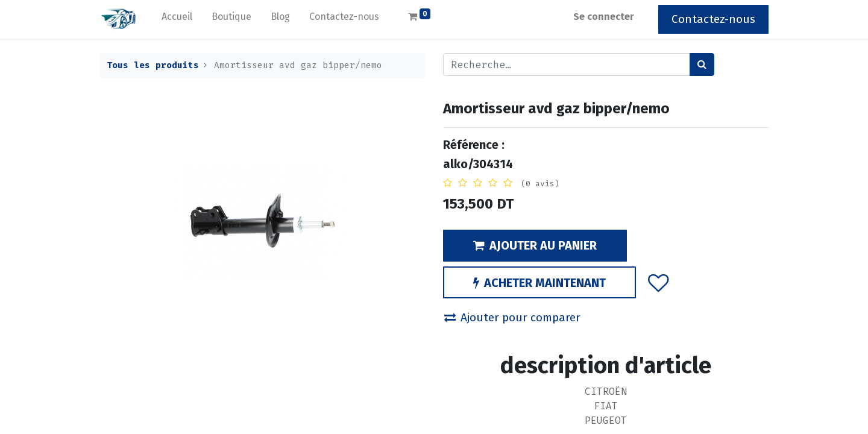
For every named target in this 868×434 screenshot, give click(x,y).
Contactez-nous (713, 19)
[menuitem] (177, 19)
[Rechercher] (702, 64)
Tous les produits (153, 65)
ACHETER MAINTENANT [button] (539, 283)
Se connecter (604, 17)
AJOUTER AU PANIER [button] (535, 245)
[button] (659, 282)
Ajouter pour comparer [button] (512, 317)
